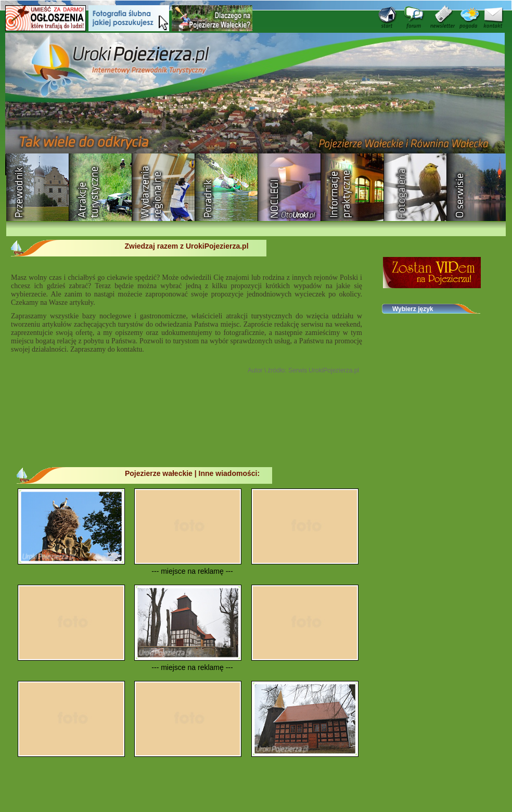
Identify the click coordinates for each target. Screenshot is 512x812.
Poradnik (227, 187)
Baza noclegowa (290, 187)
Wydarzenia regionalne (164, 187)
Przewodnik (38, 187)
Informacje (353, 187)
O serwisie (478, 187)
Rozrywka (101, 187)
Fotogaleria (415, 187)
